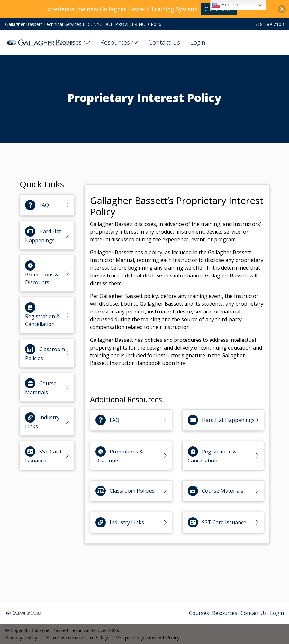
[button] (282, 9)
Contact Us (164, 42)
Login (198, 42)
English (225, 5)
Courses (70, 42)
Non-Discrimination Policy (77, 638)
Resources (115, 42)
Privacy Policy (21, 638)
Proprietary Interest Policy (148, 638)
